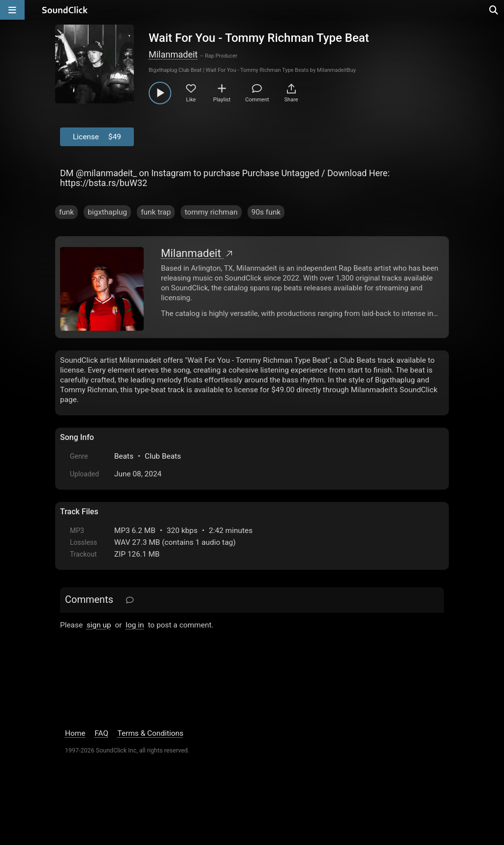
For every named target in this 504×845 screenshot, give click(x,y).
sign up (99, 625)
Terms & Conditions (151, 733)
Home (75, 733)
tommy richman (211, 212)
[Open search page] (494, 10)
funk (66, 212)
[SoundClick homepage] (65, 10)
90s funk (266, 212)
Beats (124, 456)
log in (135, 625)
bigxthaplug (107, 212)
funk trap (156, 212)
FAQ (101, 733)
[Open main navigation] (12, 10)
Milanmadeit (173, 54)
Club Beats (163, 456)
